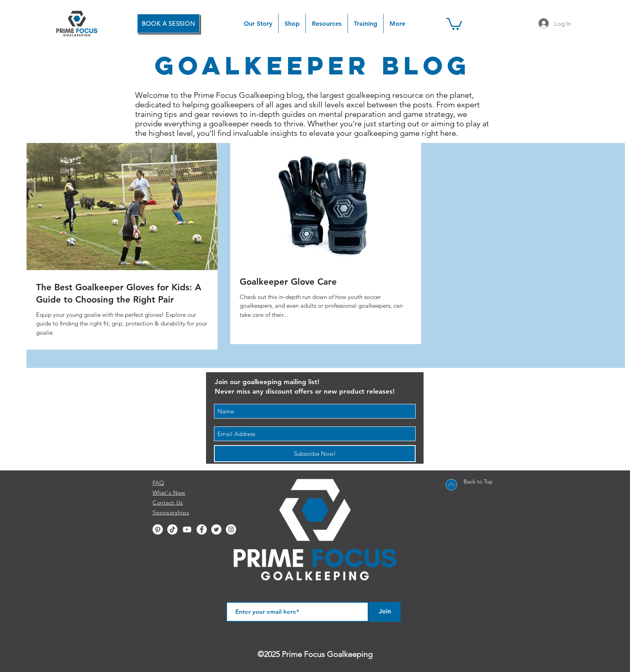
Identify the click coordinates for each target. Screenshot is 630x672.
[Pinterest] (158, 529)
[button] (292, 24)
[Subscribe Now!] (315, 454)
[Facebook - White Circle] (202, 529)
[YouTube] (187, 529)
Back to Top (478, 482)
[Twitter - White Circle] (216, 529)
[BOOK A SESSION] (168, 24)
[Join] (385, 612)
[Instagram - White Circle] (231, 529)
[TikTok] (172, 529)
